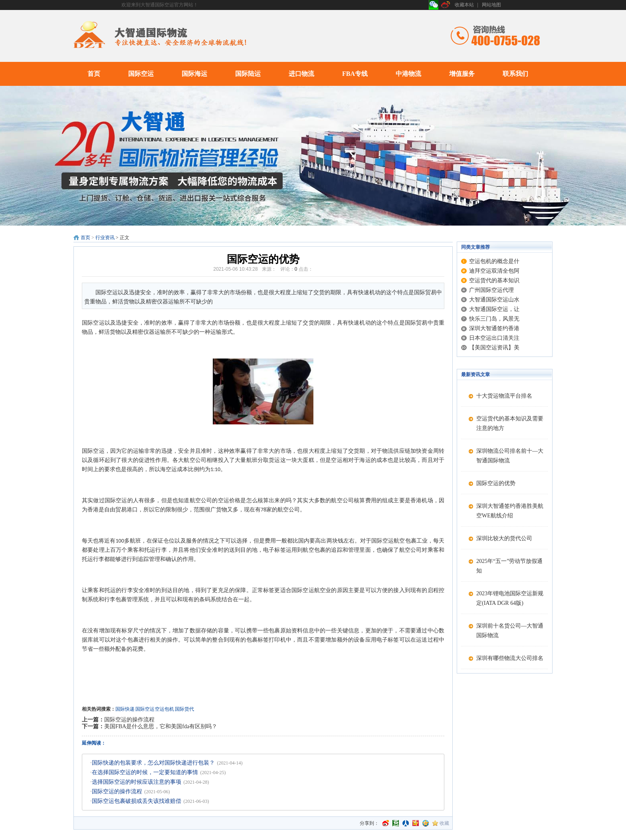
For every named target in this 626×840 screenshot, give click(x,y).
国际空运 (141, 74)
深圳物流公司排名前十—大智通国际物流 (510, 456)
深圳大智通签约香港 (494, 328)
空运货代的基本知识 (494, 280)
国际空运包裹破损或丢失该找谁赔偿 (137, 801)
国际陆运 (248, 74)
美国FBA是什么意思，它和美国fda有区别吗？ (161, 726)
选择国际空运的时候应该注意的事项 (137, 782)
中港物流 (408, 74)
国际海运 (194, 74)
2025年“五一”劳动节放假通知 (509, 566)
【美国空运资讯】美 (494, 348)
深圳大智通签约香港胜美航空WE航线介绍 (510, 511)
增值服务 (462, 74)
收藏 (444, 823)
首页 (94, 74)
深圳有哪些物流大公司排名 (510, 658)
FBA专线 (355, 74)
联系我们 (515, 74)
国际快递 (125, 709)
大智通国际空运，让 (494, 309)
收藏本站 (464, 5)
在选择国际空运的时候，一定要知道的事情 (145, 772)
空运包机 (164, 709)
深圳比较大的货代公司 (504, 538)
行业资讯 (105, 238)
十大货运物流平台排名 (504, 396)
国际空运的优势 (496, 483)
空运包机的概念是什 (494, 261)
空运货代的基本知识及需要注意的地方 (510, 423)
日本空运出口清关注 (494, 338)
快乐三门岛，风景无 (494, 319)
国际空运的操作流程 (129, 720)
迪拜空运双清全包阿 (494, 271)
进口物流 (301, 74)
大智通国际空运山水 (494, 300)
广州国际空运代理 (491, 290)
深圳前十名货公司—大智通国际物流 (510, 631)
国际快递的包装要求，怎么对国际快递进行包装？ (153, 763)
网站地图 (491, 5)
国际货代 (184, 709)
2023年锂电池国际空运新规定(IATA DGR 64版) (510, 598)
